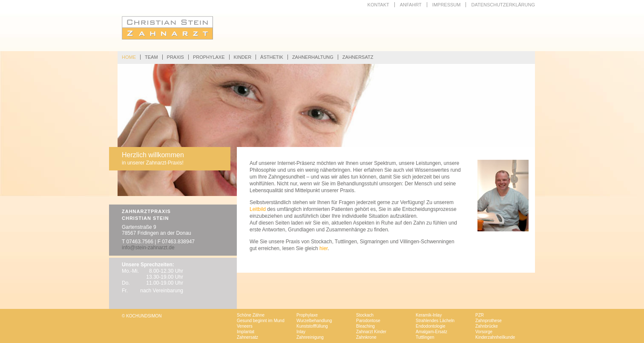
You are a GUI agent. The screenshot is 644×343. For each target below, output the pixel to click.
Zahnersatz (247, 337)
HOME (129, 57)
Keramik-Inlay (429, 315)
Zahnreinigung (310, 337)
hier (323, 248)
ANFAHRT (411, 5)
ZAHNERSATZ (358, 57)
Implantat (246, 332)
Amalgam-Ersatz (431, 332)
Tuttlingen (425, 337)
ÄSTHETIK (272, 57)
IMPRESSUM (447, 5)
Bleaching (365, 326)
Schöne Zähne (251, 315)
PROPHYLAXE (209, 57)
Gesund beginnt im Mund (261, 321)
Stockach (365, 315)
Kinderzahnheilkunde (495, 337)
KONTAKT (378, 5)
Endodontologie (431, 326)
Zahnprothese (489, 321)
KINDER (243, 57)
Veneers (245, 326)
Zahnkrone (366, 337)
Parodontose (368, 321)
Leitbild (258, 209)
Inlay (301, 332)
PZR (480, 315)
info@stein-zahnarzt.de (148, 248)
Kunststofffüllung (312, 326)
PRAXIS (175, 57)
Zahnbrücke (487, 326)
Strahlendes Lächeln (435, 321)
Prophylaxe (307, 315)
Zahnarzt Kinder (371, 332)
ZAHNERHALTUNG (313, 57)
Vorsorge (484, 332)
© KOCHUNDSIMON (142, 316)
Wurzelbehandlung (314, 321)
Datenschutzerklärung (503, 5)
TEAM (151, 57)
